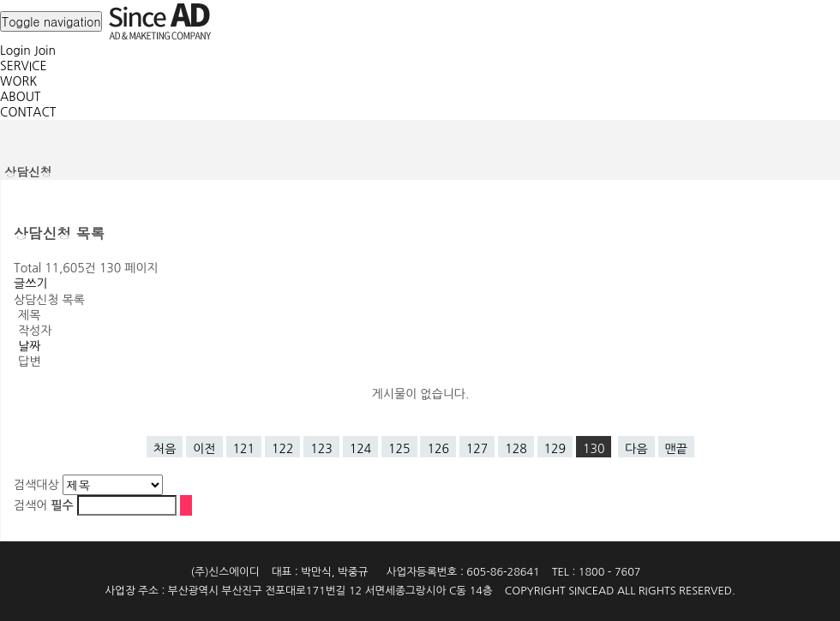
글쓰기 (30, 284)
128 (516, 449)
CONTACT (28, 112)
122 (282, 449)
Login (15, 51)
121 (244, 449)
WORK (18, 81)
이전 (204, 449)
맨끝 (676, 449)
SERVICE (24, 66)
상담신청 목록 (49, 300)
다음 (636, 449)
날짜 (29, 346)
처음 (165, 449)
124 (360, 449)
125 (399, 449)
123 (321, 449)
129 (555, 449)
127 (477, 449)
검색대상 (36, 485)
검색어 (44, 505)
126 (438, 449)
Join (45, 51)
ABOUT (21, 97)
